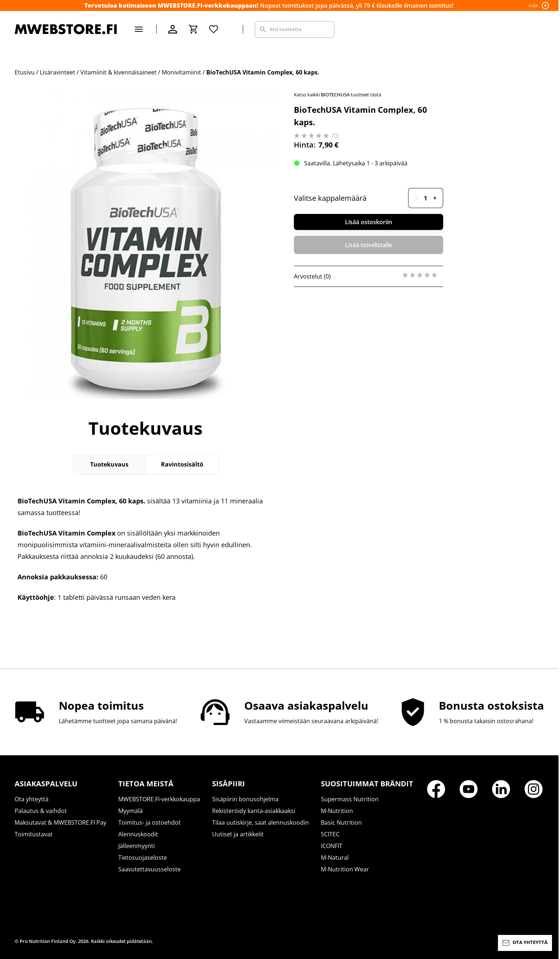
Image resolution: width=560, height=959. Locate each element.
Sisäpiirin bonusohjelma (245, 799)
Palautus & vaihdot (41, 811)
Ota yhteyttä (32, 799)
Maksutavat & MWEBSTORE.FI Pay (60, 822)
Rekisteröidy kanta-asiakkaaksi (254, 811)
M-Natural (335, 858)
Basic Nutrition (341, 822)
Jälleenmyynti (137, 846)
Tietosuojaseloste (143, 858)
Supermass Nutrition (350, 799)
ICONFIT (332, 846)
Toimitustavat (34, 834)
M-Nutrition (337, 811)
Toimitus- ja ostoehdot (149, 822)
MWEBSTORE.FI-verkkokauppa (159, 799)
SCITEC (330, 834)
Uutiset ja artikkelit (238, 834)
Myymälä (131, 811)
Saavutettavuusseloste (149, 869)
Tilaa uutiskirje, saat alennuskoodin (260, 822)
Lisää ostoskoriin (369, 222)
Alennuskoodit (138, 834)
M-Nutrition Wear (345, 869)
